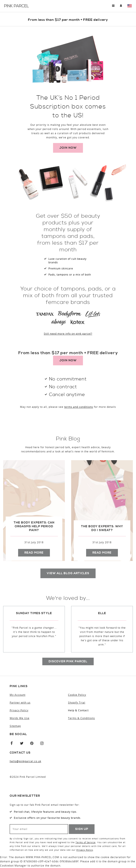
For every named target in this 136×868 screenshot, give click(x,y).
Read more (34, 553)
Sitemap (15, 726)
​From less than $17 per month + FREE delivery (68, 20)
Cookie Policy (77, 695)
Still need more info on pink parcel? (68, 334)
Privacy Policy (19, 711)
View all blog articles (68, 573)
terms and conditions (79, 407)
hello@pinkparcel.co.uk (25, 762)
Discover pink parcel (68, 661)
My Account (121, 6)
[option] (34, 512)
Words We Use (20, 718)
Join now (68, 148)
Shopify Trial (77, 703)
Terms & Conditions (81, 718)
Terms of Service (86, 843)
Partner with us (20, 703)
